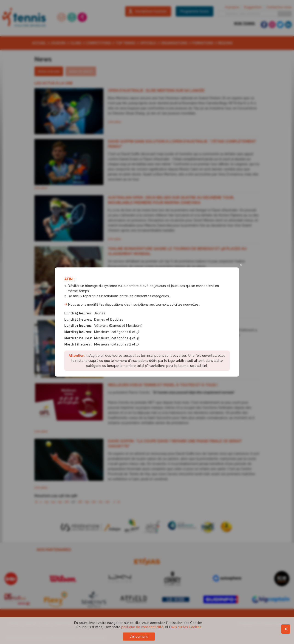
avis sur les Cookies (186, 627)
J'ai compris (139, 636)
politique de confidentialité (142, 627)
